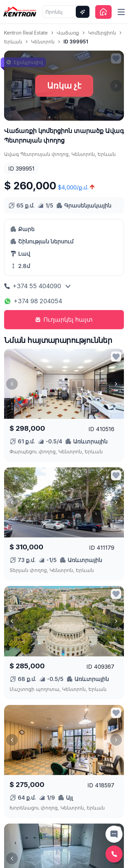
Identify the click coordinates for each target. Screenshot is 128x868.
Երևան (13, 42)
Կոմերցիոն (102, 33)
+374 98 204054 (33, 301)
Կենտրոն (43, 42)
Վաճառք (68, 33)
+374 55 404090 (33, 286)
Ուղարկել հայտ (64, 319)
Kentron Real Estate (26, 33)
